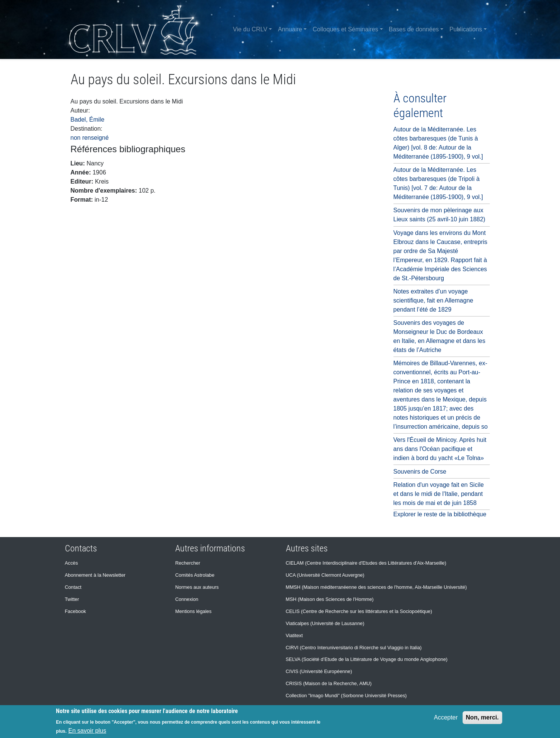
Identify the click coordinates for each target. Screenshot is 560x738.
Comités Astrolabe (195, 575)
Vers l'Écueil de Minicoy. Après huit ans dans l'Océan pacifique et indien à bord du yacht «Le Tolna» (440, 449)
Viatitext (294, 635)
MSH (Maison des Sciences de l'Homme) (330, 599)
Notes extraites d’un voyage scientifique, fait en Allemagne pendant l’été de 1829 (433, 300)
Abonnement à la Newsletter (95, 575)
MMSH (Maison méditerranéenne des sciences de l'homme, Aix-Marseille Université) (376, 587)
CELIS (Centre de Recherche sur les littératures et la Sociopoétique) (359, 611)
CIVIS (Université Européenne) (319, 671)
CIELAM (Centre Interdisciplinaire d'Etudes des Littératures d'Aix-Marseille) (366, 563)
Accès (72, 563)
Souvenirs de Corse (420, 472)
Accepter (446, 717)
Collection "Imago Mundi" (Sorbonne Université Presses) (346, 696)
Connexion (187, 599)
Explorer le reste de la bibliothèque (440, 514)
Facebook (76, 611)
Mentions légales (193, 611)
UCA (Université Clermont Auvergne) (325, 575)
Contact (73, 587)
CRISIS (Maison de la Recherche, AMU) (329, 683)
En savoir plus (87, 731)
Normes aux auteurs (197, 587)
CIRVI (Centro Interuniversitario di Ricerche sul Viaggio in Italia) (354, 648)
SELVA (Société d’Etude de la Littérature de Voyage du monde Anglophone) (367, 659)
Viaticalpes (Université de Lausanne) (325, 623)
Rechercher (188, 563)
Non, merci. (482, 717)
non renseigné (90, 138)
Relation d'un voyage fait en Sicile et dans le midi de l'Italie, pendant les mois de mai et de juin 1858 (439, 494)
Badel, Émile (88, 120)
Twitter (72, 599)
